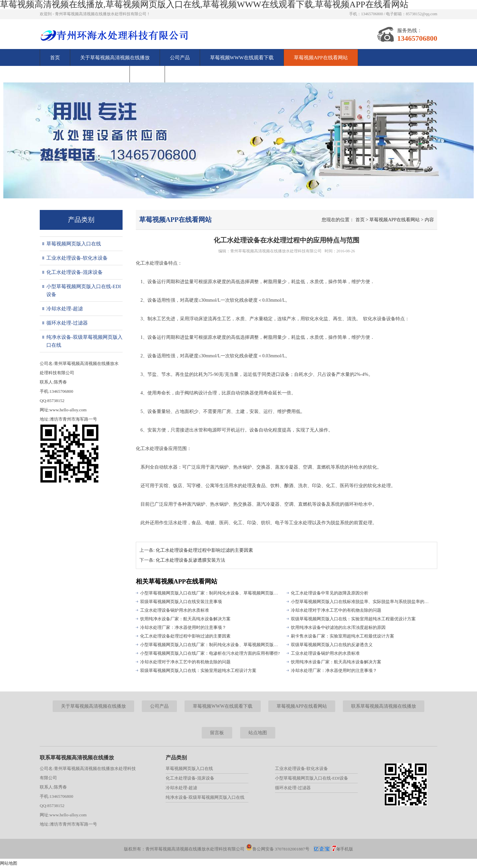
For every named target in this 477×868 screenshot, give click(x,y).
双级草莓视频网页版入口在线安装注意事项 (181, 602)
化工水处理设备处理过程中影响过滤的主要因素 (204, 550)
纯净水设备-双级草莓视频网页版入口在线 (84, 341)
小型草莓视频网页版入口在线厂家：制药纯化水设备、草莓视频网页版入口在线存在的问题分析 (210, 593)
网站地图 (9, 863)
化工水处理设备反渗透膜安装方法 (190, 560)
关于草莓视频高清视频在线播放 (115, 58)
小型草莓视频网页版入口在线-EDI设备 (84, 290)
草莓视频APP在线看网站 (321, 58)
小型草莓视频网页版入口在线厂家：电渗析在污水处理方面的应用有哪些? (210, 653)
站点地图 (258, 733)
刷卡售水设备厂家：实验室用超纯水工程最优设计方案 (343, 636)
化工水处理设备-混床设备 (75, 272)
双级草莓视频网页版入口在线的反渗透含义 (332, 645)
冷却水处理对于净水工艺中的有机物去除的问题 (336, 610)
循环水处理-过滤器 (67, 323)
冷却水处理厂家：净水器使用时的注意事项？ (334, 670)
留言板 (147, 74)
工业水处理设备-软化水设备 (77, 258)
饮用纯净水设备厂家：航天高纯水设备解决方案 (185, 619)
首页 (55, 58)
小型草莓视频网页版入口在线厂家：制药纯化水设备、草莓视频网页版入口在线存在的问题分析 (210, 645)
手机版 (347, 849)
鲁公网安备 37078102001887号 (278, 849)
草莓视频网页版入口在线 (74, 244)
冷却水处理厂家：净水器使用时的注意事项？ (183, 627)
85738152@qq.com (422, 14)
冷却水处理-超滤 (65, 309)
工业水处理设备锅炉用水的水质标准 (175, 610)
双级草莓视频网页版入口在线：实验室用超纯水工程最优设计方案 (353, 619)
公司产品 (180, 58)
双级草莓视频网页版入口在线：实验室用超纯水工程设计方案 (198, 670)
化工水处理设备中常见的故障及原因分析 (330, 593)
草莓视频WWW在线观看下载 (242, 58)
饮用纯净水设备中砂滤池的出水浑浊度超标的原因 (338, 627)
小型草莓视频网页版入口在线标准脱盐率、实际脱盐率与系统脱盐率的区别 (361, 602)
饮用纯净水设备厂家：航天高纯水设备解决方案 (336, 662)
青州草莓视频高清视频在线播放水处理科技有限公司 (276, 251)
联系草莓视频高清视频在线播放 (85, 74)
